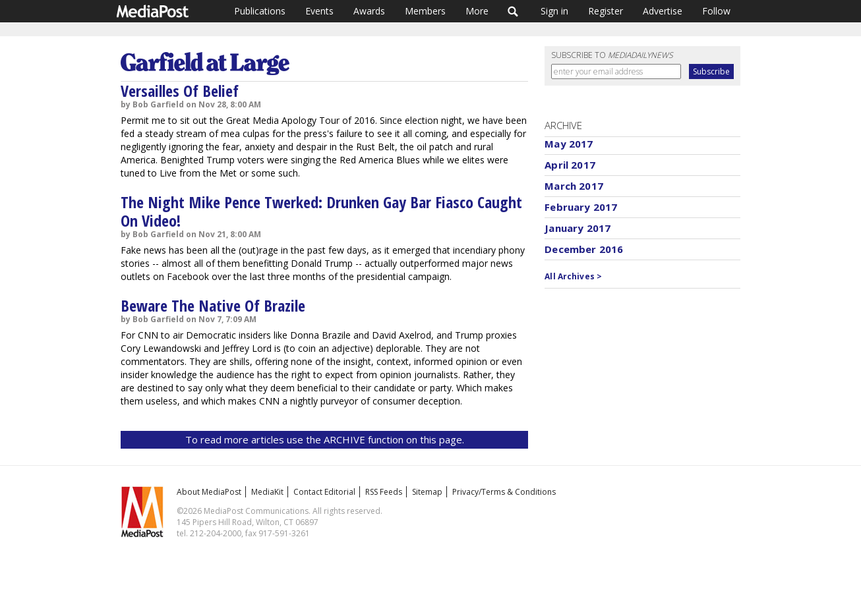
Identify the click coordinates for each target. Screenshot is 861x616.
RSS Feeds (384, 492)
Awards (369, 11)
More (477, 11)
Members (425, 11)
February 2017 (581, 207)
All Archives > (573, 276)
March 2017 (574, 186)
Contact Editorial (324, 492)
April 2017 (570, 165)
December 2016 (584, 249)
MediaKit (267, 492)
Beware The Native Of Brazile (213, 305)
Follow (716, 11)
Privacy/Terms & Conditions (504, 492)
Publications (260, 11)
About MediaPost (209, 492)
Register (606, 11)
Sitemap (427, 492)
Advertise (663, 11)
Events (319, 11)
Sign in (554, 11)
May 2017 (569, 144)
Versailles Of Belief (180, 91)
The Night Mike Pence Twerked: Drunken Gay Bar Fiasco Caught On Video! (321, 211)
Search (513, 11)
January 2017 (578, 228)
